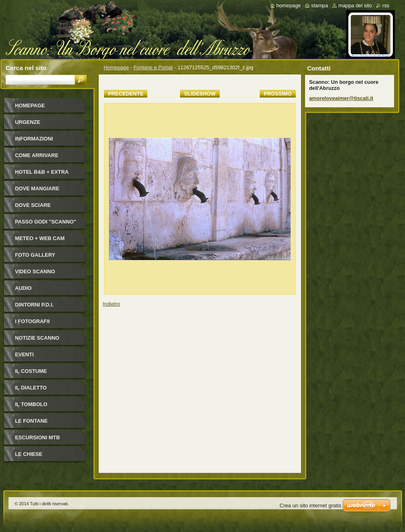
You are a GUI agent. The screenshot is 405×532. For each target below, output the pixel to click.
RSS (386, 5)
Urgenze (28, 122)
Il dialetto (31, 388)
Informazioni (34, 139)
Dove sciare (33, 205)
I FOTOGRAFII (32, 321)
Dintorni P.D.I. (34, 305)
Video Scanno (35, 271)
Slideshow (200, 94)
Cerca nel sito (26, 68)
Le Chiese (29, 454)
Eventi (24, 354)
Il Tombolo (31, 404)
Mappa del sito (355, 5)
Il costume (31, 371)
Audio (23, 288)
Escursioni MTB (37, 437)
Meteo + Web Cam (40, 238)
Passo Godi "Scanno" (46, 222)
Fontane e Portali (153, 67)
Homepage (116, 67)
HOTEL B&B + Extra (42, 172)
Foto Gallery (35, 255)
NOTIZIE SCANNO (37, 338)
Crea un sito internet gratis (310, 505)
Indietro (111, 304)
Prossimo (278, 94)
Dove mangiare (37, 188)
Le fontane (31, 421)
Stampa (320, 5)
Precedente (126, 94)
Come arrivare (37, 155)
